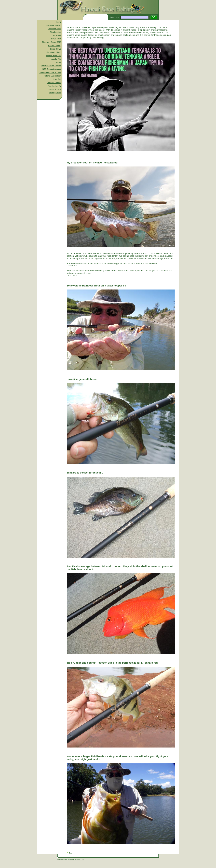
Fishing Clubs (55, 93)
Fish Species (55, 32)
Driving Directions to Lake (50, 72)
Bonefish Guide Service (51, 66)
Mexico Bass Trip (54, 56)
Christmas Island (54, 52)
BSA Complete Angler (52, 69)
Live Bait (57, 79)
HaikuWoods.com (77, 859)
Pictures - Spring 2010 (52, 42)
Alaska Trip (56, 59)
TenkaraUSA (72, 266)
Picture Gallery (55, 45)
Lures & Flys (56, 49)
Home (59, 22)
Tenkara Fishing (54, 83)
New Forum (56, 39)
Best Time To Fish (53, 25)
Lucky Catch (72, 275)
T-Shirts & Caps (54, 89)
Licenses (57, 35)
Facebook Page (54, 29)
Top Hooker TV (55, 86)
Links (59, 62)
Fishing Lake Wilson (52, 76)
